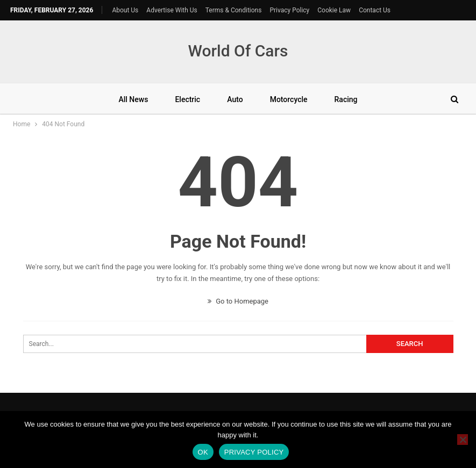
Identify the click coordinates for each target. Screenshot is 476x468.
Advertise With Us (172, 10)
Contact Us (375, 10)
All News (133, 99)
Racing (346, 99)
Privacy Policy (289, 10)
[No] (463, 440)
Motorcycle (289, 99)
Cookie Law (334, 10)
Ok (203, 452)
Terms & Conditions (234, 10)
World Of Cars (238, 51)
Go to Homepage (238, 301)
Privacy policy (254, 452)
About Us (125, 10)
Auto (235, 99)
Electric (187, 99)
